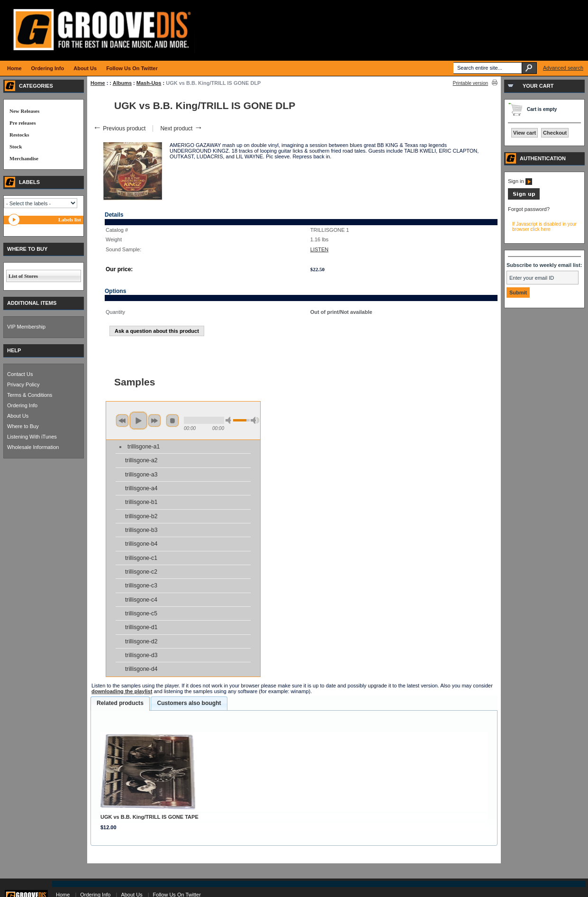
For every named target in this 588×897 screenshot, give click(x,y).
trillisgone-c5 (141, 613)
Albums (122, 83)
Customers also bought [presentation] (189, 703)
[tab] (120, 704)
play (138, 421)
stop (172, 421)
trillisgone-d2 (141, 641)
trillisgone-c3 (141, 586)
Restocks (19, 135)
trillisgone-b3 (141, 530)
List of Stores (23, 276)
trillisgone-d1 (141, 627)
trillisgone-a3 (141, 475)
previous (122, 421)
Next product (181, 128)
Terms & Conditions (30, 395)
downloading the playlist (122, 691)
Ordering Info (22, 405)
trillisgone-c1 (141, 558)
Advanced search (563, 68)
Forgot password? (529, 209)
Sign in (520, 181)
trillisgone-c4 (141, 600)
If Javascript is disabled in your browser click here (544, 227)
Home (98, 83)
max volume (255, 420)
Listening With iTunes (32, 437)
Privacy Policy (23, 384)
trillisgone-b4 (141, 544)
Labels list (70, 220)
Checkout (555, 133)
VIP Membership (26, 327)
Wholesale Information (33, 447)
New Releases (24, 111)
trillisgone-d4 (141, 669)
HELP (14, 350)
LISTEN (320, 249)
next (154, 421)
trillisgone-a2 (141, 460)
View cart (525, 133)
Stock (16, 146)
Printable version (470, 83)
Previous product (119, 128)
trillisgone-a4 (141, 488)
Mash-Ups (149, 83)
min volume (230, 420)
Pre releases (23, 123)
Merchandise (24, 158)
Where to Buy (23, 426)
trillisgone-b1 (141, 502)
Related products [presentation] (120, 703)
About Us (18, 416)
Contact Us (20, 374)
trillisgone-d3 (141, 655)
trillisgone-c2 (141, 572)
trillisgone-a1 (144, 447)
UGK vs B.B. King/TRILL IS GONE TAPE (149, 817)
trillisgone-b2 (141, 516)
